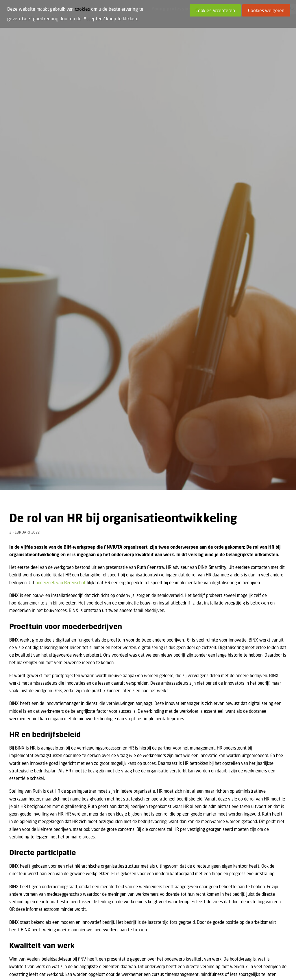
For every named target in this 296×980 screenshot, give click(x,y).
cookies (82, 9)
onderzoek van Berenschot (61, 500)
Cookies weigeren (266, 10)
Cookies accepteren (215, 10)
